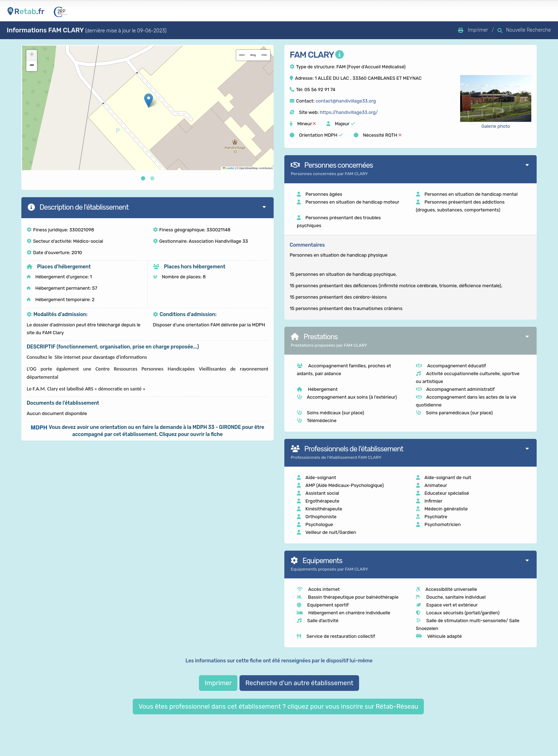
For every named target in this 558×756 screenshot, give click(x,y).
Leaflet (228, 168)
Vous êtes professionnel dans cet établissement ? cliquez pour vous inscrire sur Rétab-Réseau (278, 707)
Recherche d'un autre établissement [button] (299, 683)
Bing (253, 55)
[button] (149, 101)
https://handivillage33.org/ (349, 112)
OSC (264, 55)
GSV (242, 55)
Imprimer (218, 683)
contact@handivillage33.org (346, 101)
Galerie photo (496, 126)
